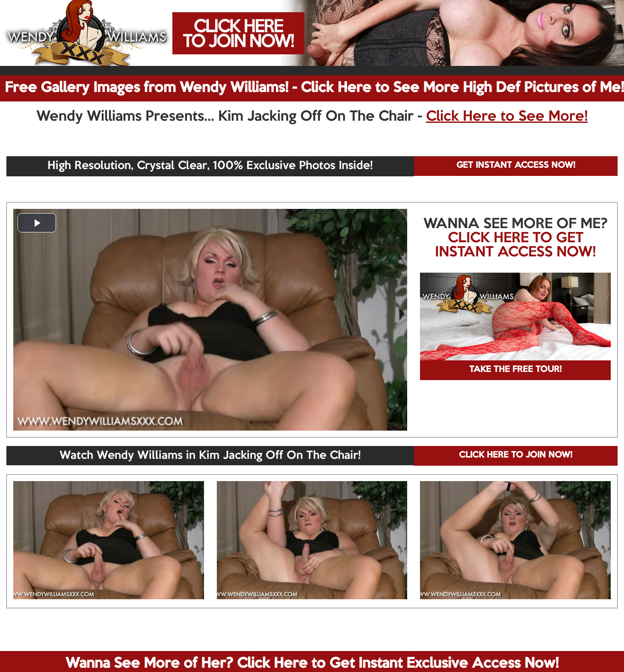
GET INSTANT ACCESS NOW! (516, 166)
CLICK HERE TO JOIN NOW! (516, 455)
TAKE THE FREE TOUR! (515, 370)
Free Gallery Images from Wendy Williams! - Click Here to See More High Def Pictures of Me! (314, 88)
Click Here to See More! (507, 117)
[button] (37, 223)
